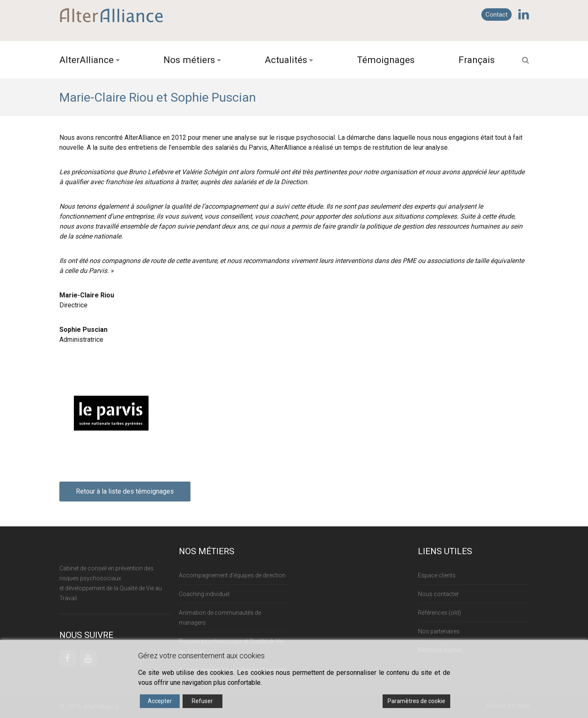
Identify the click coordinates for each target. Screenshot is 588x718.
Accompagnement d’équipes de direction (232, 575)
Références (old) (439, 613)
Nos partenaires (439, 631)
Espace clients (437, 575)
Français (477, 60)
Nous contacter (438, 594)
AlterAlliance (87, 60)
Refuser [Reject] (202, 701)
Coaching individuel (204, 594)
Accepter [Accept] (160, 701)
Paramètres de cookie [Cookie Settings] (416, 701)
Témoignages (386, 60)
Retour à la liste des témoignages (125, 491)
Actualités (286, 60)
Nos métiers (189, 60)
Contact (497, 15)
